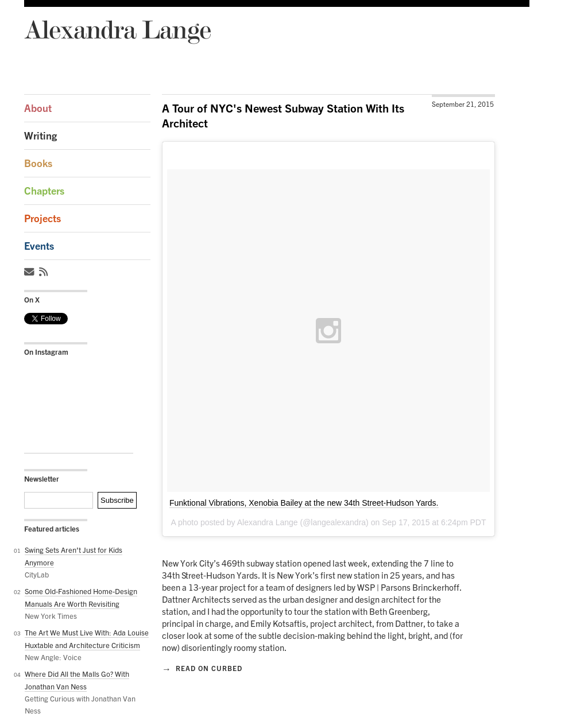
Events (39, 246)
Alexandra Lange (117, 29)
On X (32, 300)
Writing (40, 136)
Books (38, 163)
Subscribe (117, 500)
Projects (42, 218)
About (38, 108)
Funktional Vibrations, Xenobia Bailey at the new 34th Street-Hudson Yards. (304, 503)
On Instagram (46, 352)
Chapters (44, 191)
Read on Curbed (202, 668)
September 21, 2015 (463, 104)
